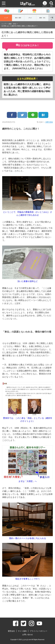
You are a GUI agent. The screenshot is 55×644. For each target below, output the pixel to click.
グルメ (30, 18)
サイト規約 (22, 631)
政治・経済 (18, 18)
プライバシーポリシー (39, 631)
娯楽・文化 (42, 18)
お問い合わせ (28, 635)
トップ (6, 18)
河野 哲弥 (49, 122)
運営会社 (11, 631)
